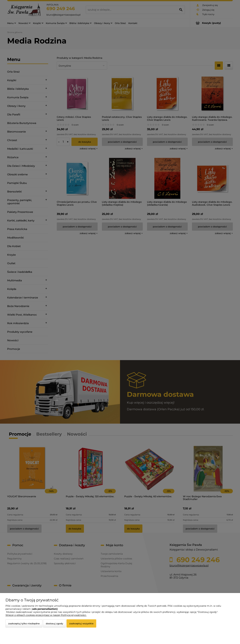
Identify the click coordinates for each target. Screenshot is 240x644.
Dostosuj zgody (54, 623)
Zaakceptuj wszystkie (81, 623)
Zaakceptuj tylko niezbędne (24, 623)
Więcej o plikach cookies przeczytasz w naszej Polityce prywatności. (46, 615)
